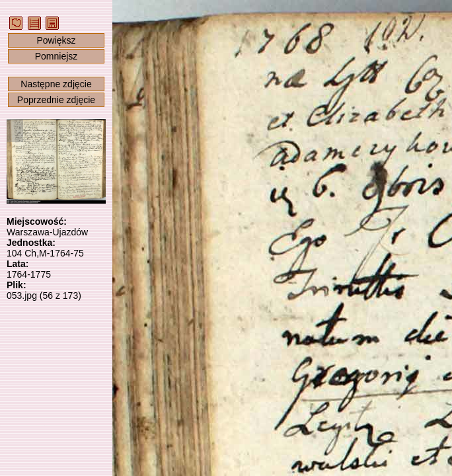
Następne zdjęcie (56, 84)
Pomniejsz (56, 56)
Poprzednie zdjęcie (56, 100)
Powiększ (56, 40)
